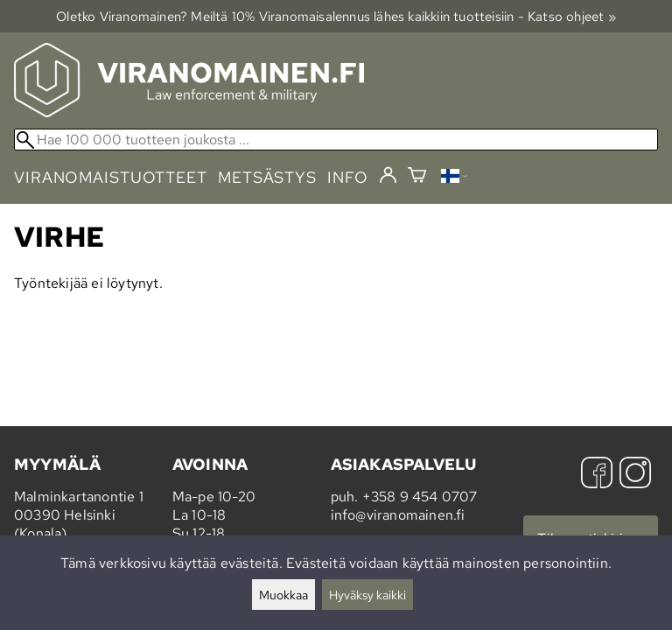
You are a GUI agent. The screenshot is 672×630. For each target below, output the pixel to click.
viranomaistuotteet (111, 177)
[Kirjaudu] (388, 176)
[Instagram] (635, 475)
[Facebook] (597, 475)
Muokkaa (283, 595)
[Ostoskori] (417, 177)
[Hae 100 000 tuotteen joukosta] (336, 140)
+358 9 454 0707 (420, 497)
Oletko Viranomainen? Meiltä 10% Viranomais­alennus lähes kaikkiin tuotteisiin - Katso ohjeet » (336, 16)
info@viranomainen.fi (398, 515)
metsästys (267, 177)
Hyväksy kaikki (367, 595)
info (348, 177)
